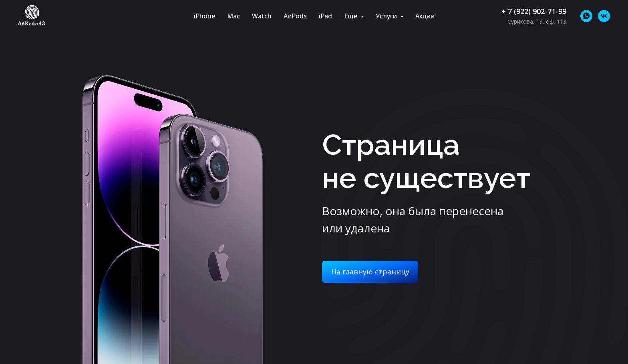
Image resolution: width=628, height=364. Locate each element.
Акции (425, 16)
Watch (262, 16)
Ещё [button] (351, 16)
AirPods (295, 16)
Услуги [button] (387, 16)
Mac (233, 16)
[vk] (604, 16)
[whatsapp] (586, 16)
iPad (325, 16)
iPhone (204, 16)
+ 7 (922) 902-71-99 (534, 11)
